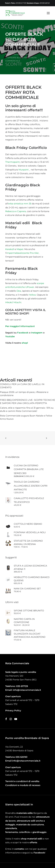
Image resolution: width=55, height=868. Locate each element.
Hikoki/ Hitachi (13, 302)
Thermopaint (12, 162)
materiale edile (24, 813)
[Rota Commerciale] (15, 13)
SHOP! (24, 313)
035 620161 (21, 757)
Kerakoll (10, 249)
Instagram (37, 333)
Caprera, (22, 211)
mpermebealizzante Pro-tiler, (23, 253)
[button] (48, 13)
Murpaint (24, 170)
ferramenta (12, 832)
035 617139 (22, 686)
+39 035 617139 (21, 3)
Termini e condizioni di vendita (22, 781)
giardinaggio (39, 832)
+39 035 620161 (45, 3)
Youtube (10, 336)
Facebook (23, 333)
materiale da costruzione (30, 825)
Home (8, 54)
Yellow (32, 295)
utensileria (11, 828)
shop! (25, 343)
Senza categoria (21, 54)
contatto (19, 849)
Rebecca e (11, 211)
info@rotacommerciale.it (27, 690)
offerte (33, 842)
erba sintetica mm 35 (20, 204)
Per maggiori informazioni (20, 326)
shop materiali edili (32, 839)
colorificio (24, 832)
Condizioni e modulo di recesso (23, 785)
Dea (19, 291)
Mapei (20, 249)
